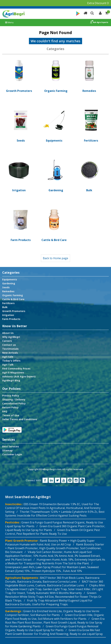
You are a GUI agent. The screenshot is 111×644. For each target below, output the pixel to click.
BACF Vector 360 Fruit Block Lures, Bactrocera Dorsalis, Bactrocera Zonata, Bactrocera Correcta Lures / (52, 580)
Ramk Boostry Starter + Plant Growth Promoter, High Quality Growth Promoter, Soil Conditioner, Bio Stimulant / (55, 548)
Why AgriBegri (11, 337)
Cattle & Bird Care (13, 299)
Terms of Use (11, 415)
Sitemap (7, 450)
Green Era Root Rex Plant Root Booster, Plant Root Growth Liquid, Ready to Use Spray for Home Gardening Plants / (55, 622)
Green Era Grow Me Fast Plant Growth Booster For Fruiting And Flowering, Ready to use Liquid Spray (54, 632)
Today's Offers (11, 361)
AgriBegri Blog (11, 380)
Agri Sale (8, 357)
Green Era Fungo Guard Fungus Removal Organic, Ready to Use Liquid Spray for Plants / (52, 628)
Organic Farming (13, 295)
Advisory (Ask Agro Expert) (19, 377)
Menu (9, 22)
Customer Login (12, 454)
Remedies (8, 291)
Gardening (9, 283)
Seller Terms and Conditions (20, 419)
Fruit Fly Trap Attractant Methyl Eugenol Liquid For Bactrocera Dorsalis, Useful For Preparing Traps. (49, 602)
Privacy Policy (11, 396)
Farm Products (11, 319)
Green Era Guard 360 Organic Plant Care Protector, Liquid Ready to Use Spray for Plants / (55, 528)
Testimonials (10, 349)
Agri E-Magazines (13, 373)
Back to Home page (56, 258)
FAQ (5, 411)
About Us (8, 333)
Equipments (10, 280)
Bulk (5, 307)
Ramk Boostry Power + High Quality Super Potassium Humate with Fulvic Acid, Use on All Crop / (50, 543)
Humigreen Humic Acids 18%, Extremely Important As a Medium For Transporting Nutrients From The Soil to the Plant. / (55, 561)
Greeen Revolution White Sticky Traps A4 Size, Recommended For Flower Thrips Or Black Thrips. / (53, 597)
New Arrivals (10, 353)
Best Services (11, 447)
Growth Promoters (14, 311)
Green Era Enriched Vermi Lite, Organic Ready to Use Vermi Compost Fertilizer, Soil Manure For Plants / (52, 613)
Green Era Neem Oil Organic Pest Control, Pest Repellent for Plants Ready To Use (52, 532)
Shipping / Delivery (14, 400)
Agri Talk (8, 365)
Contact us (9, 345)
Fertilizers (8, 303)
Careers (7, 341)
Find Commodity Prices (16, 369)
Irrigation (8, 315)
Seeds (6, 287)
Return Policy (10, 407)
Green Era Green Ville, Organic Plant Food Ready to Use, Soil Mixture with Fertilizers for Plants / (55, 617)
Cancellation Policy (14, 404)
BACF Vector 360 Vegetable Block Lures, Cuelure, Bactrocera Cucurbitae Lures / (54, 583)
